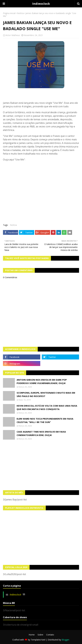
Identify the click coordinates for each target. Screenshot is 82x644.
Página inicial (9, 13)
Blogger (65, 640)
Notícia (20, 13)
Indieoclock (41, 4)
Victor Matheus (13, 35)
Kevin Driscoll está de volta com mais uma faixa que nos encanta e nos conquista (47, 407)
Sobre (40, 635)
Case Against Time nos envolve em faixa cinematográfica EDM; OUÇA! (41, 433)
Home (32, 635)
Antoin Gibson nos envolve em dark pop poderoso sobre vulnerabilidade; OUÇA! (42, 381)
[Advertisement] (41, 465)
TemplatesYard (38, 640)
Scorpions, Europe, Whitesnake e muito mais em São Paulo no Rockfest (46, 394)
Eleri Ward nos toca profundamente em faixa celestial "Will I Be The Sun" (45, 420)
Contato (50, 635)
